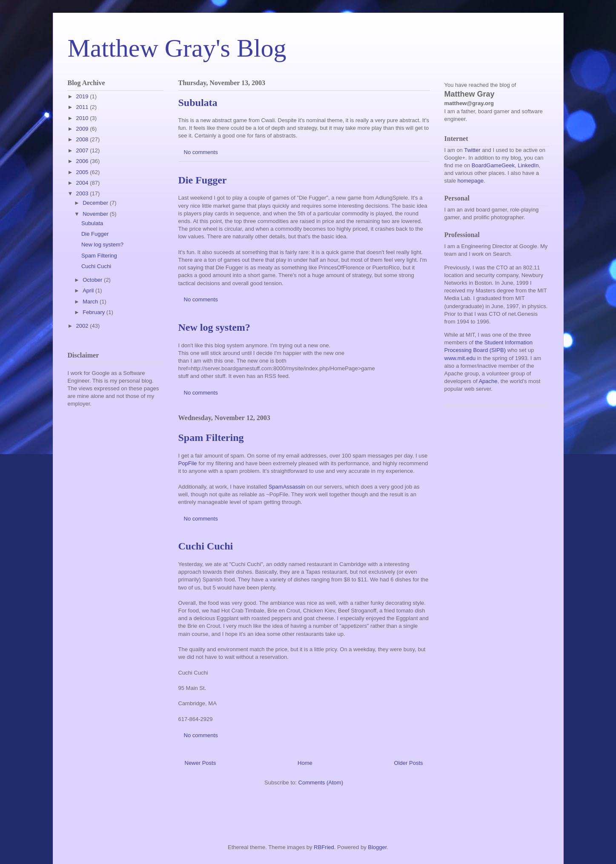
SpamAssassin (287, 487)
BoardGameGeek (493, 165)
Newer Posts (201, 763)
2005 (83, 172)
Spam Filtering (211, 438)
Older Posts (409, 763)
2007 (83, 150)
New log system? (214, 327)
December (96, 203)
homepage (471, 181)
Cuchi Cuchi (206, 546)
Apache (488, 381)
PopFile (188, 463)
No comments (202, 152)
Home (305, 763)
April (89, 290)
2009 (83, 129)
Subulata (198, 103)
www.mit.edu (460, 358)
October (93, 280)
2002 (83, 326)
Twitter (472, 150)
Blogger (377, 847)
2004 (83, 183)
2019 (83, 96)
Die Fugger (203, 180)
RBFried (324, 847)
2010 (83, 118)
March (91, 302)
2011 (83, 107)
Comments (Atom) (321, 782)
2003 (83, 193)
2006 (83, 161)
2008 (83, 139)
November (96, 214)
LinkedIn (528, 165)
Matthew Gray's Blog (177, 48)
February (95, 312)
